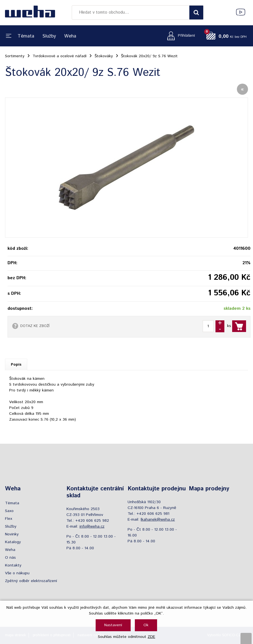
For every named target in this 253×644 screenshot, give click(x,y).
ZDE (151, 637)
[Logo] (30, 13)
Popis (16, 365)
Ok (146, 625)
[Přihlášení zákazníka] (179, 36)
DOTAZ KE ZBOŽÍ (35, 326)
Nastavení (113, 625)
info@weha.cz (92, 526)
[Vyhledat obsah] (196, 13)
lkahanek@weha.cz (158, 520)
